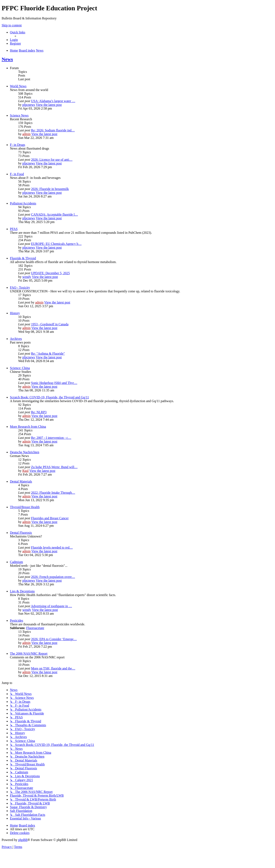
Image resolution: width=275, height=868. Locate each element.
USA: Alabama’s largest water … (53, 101)
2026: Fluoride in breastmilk (50, 189)
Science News (19, 115)
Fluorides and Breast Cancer (50, 518)
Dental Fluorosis (21, 533)
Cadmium (16, 562)
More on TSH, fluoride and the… (53, 668)
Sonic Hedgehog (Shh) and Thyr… (54, 383)
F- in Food (17, 174)
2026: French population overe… (53, 577)
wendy (27, 277)
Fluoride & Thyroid (23, 258)
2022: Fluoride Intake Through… (53, 493)
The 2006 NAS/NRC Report (29, 654)
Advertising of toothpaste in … (51, 606)
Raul (25, 471)
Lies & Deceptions (22, 591)
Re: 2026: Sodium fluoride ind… (53, 130)
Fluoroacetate (35, 628)
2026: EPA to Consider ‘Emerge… (54, 639)
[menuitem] (14, 40)
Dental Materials (21, 481)
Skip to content (12, 25)
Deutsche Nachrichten (25, 452)
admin (26, 134)
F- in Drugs (18, 145)
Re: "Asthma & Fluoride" (48, 354)
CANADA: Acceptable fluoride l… (54, 214)
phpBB (23, 840)
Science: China (20, 368)
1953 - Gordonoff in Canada (50, 324)
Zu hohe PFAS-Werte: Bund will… (54, 467)
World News (18, 86)
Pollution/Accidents (23, 203)
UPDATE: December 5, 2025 (50, 273)
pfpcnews (29, 105)
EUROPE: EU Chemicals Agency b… (56, 244)
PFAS (14, 229)
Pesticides (17, 621)
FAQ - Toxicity (20, 288)
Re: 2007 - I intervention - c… (51, 438)
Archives (16, 339)
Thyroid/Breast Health (25, 507)
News (7, 59)
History (15, 313)
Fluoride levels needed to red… (52, 547)
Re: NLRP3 (39, 412)
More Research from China (28, 427)
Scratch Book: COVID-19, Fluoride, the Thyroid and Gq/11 (49, 397)
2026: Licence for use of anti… (52, 160)
